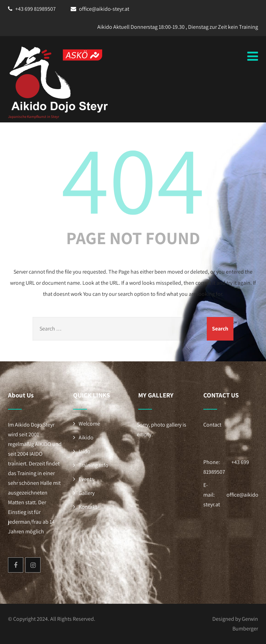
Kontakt (88, 507)
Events (86, 479)
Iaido (85, 451)
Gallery (87, 493)
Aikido (86, 437)
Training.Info (94, 465)
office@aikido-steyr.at (104, 9)
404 (133, 178)
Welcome (89, 424)
